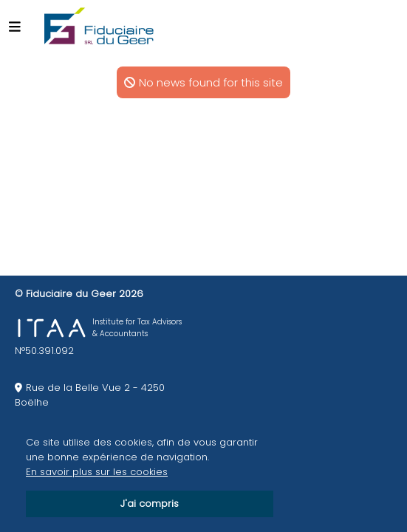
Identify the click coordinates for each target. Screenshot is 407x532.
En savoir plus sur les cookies (97, 472)
